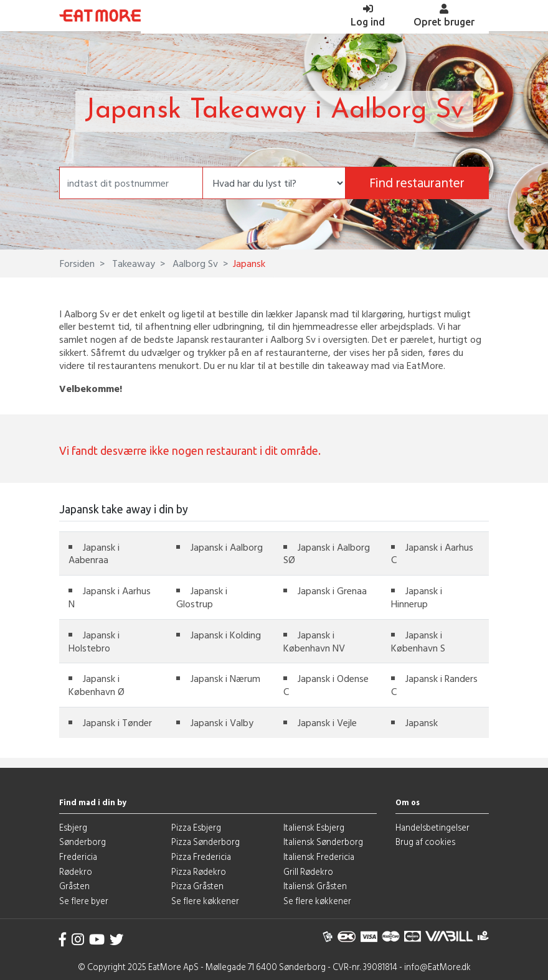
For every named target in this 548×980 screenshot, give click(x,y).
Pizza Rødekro (199, 871)
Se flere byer (84, 901)
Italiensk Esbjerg (314, 827)
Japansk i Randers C (434, 685)
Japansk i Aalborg (227, 547)
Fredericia (78, 856)
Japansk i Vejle (327, 722)
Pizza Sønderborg (205, 842)
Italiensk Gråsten (315, 886)
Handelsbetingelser (432, 827)
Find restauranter (417, 183)
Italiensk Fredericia (319, 856)
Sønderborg (83, 842)
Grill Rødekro (308, 871)
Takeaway (132, 263)
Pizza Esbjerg (196, 827)
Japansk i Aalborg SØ (327, 553)
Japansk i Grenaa (332, 590)
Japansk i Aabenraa (94, 553)
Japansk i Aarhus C (432, 553)
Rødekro (76, 871)
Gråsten (74, 886)
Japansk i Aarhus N (110, 597)
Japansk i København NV (314, 641)
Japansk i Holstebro (94, 641)
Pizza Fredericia (201, 856)
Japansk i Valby (222, 722)
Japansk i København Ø (97, 685)
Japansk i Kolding (226, 635)
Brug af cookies (425, 842)
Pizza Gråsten (197, 886)
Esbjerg (73, 827)
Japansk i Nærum (225, 678)
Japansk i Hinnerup (417, 597)
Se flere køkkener (205, 901)
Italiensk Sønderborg (323, 842)
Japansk (422, 722)
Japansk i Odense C (326, 685)
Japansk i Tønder (117, 722)
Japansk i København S (418, 641)
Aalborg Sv (194, 263)
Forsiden (77, 263)
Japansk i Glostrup (202, 597)
